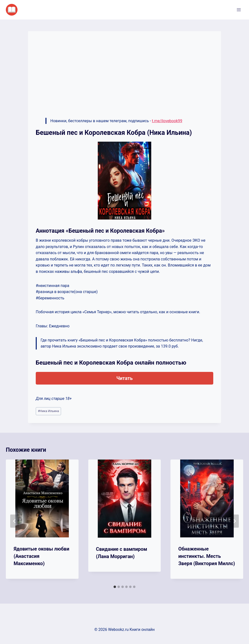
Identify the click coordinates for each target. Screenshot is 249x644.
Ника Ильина (49, 411)
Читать (124, 378)
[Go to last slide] (15, 521)
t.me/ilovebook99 (167, 121)
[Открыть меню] (239, 10)
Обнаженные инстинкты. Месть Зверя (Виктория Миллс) (207, 556)
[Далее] (234, 521)
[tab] (115, 587)
